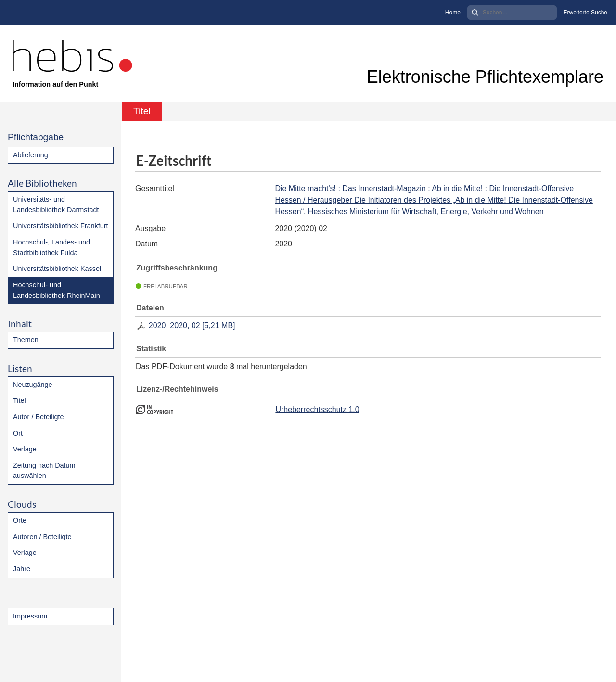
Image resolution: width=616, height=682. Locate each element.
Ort (18, 433)
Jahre (22, 569)
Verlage (25, 449)
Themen (26, 340)
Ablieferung (31, 155)
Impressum (30, 616)
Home (453, 13)
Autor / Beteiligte (38, 417)
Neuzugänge (33, 385)
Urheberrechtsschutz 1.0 (317, 409)
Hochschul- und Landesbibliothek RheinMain (57, 290)
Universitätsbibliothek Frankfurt (61, 226)
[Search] (512, 13)
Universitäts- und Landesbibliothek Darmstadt (56, 205)
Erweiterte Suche (585, 13)
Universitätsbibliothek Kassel (57, 269)
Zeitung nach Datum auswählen (44, 471)
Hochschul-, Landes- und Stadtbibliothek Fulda (51, 247)
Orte (20, 520)
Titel (19, 400)
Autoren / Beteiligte (42, 537)
